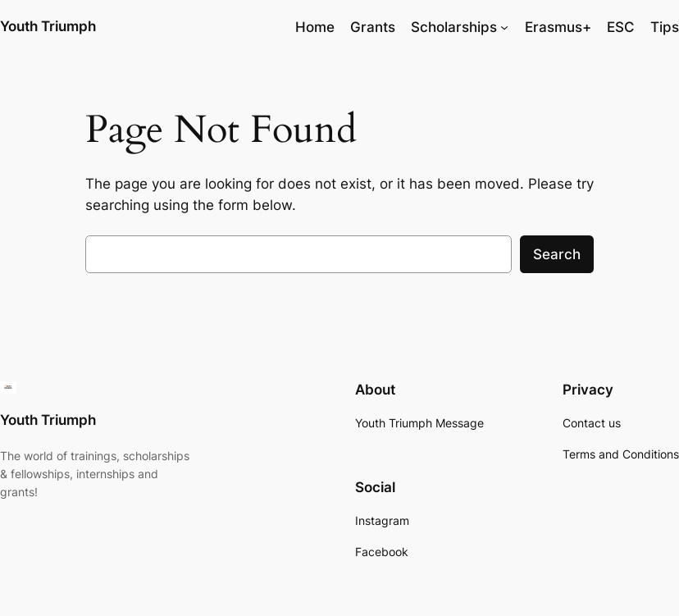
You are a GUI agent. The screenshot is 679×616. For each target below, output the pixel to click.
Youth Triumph (48, 26)
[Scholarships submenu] (504, 27)
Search (557, 254)
